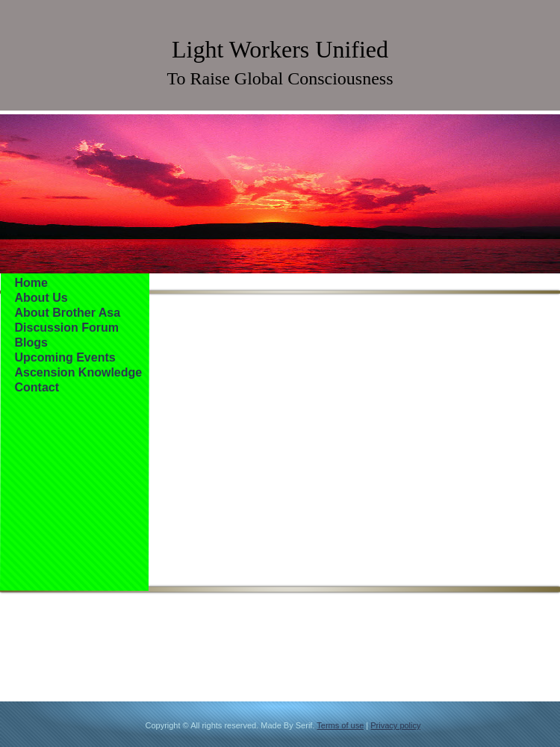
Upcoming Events (65, 357)
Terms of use (340, 725)
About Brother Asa (68, 313)
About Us (41, 298)
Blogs (31, 342)
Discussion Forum (67, 328)
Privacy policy (395, 725)
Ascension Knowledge (79, 372)
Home (31, 283)
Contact (37, 387)
